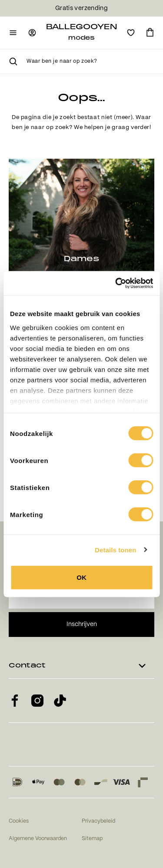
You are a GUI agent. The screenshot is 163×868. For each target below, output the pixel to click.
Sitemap (92, 839)
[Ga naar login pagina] (32, 33)
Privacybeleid (98, 821)
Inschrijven (82, 624)
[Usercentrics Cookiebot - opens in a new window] (116, 283)
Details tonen (115, 550)
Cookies (19, 821)
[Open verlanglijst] (131, 33)
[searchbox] (90, 61)
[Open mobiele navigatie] (13, 33)
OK (81, 577)
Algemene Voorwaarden (38, 839)
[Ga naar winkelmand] (150, 33)
